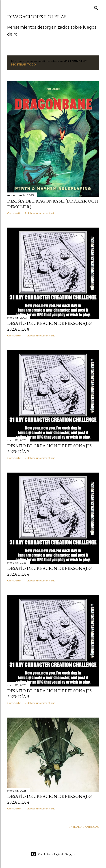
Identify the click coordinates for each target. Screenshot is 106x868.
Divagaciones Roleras (37, 17)
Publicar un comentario (40, 213)
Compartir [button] (14, 213)
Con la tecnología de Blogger (53, 854)
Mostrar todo (24, 64)
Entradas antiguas (84, 827)
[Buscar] (96, 7)
